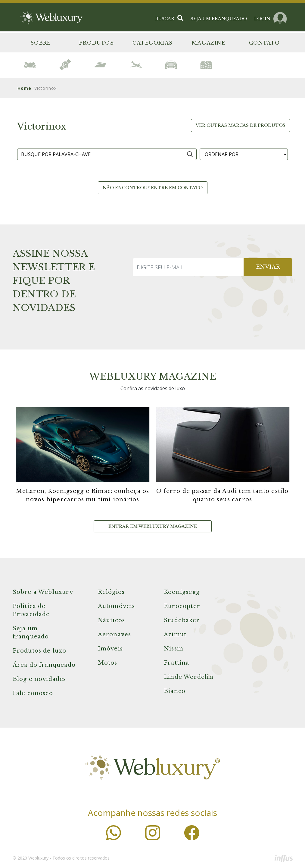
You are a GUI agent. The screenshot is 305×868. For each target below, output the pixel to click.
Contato (264, 43)
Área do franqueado (44, 665)
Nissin (174, 649)
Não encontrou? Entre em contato (153, 188)
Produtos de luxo (40, 651)
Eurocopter (182, 606)
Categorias (152, 43)
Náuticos (112, 620)
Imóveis (110, 649)
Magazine (209, 43)
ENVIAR (268, 267)
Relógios (111, 592)
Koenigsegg (182, 592)
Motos (108, 663)
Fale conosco (33, 693)
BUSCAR (169, 17)
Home (24, 88)
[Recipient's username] (188, 267)
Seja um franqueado (31, 633)
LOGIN (262, 17)
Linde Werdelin (189, 677)
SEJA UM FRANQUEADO (219, 17)
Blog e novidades (39, 679)
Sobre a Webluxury (43, 592)
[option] (30, 65)
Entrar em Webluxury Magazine (153, 526)
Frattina (177, 663)
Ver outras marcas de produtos (241, 125)
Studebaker (182, 620)
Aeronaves (115, 635)
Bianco (175, 691)
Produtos (96, 43)
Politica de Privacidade (31, 610)
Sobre (41, 43)
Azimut (175, 635)
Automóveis (117, 606)
